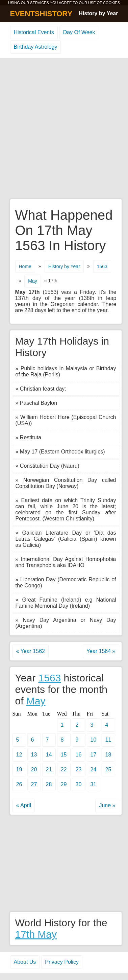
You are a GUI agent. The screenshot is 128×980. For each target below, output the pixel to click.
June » (107, 805)
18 (108, 755)
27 (34, 784)
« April (24, 805)
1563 (102, 266)
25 (108, 769)
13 (34, 755)
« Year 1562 (31, 651)
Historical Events (34, 32)
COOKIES (111, 3)
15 (64, 755)
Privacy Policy (62, 962)
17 (94, 755)
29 (64, 784)
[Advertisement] (64, 129)
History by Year (98, 13)
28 (49, 784)
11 (108, 740)
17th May (36, 934)
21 (49, 769)
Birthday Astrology (36, 47)
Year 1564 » (101, 651)
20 (34, 769)
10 (94, 740)
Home (25, 266)
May (32, 281)
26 (19, 784)
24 (94, 769)
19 (19, 769)
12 (19, 755)
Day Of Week (79, 32)
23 (79, 769)
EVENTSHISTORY (41, 14)
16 (79, 755)
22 (64, 769)
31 (94, 784)
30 (79, 784)
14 (49, 755)
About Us (25, 962)
